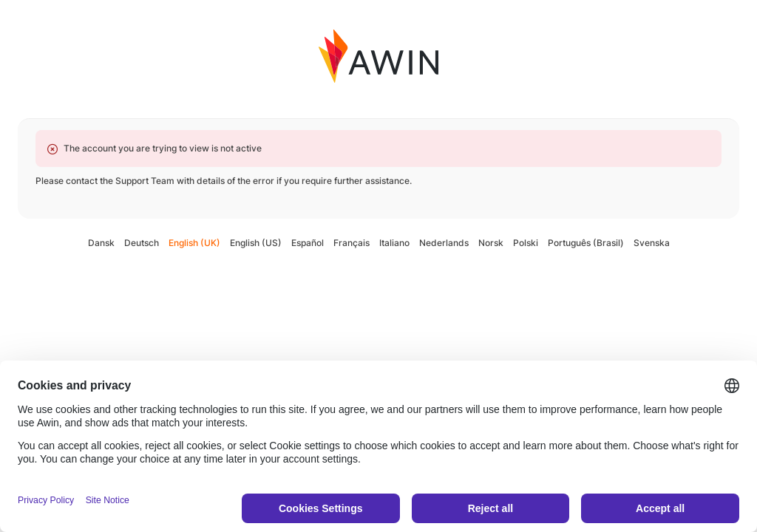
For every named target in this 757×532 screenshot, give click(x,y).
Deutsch (142, 243)
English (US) (256, 243)
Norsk (491, 243)
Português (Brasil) (586, 243)
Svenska (652, 243)
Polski (526, 243)
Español (308, 243)
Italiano (394, 243)
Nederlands (444, 243)
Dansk (101, 243)
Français (352, 243)
